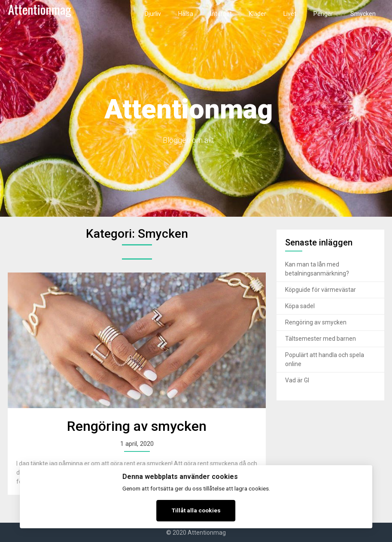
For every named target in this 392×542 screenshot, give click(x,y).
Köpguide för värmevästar (321, 290)
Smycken (363, 14)
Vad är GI (297, 380)
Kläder (258, 14)
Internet (221, 14)
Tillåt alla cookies (196, 510)
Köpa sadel (300, 306)
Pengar (323, 14)
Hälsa (186, 14)
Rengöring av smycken (137, 426)
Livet (290, 14)
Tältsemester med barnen (321, 339)
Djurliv (153, 14)
